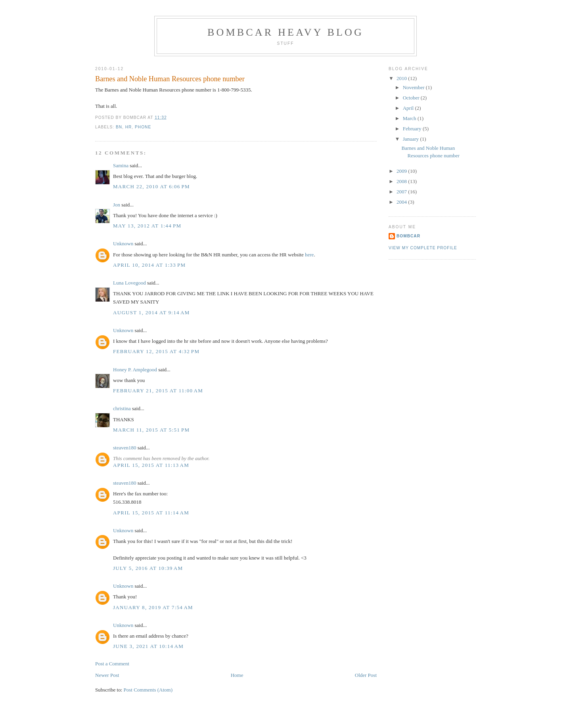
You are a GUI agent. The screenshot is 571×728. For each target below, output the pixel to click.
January (412, 139)
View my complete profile (423, 248)
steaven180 (125, 448)
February (413, 129)
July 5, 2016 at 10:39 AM (148, 568)
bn (119, 127)
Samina (121, 165)
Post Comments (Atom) (148, 690)
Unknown (123, 244)
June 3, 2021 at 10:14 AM (148, 646)
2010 (402, 78)
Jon (117, 205)
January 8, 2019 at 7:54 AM (153, 607)
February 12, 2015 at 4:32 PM (156, 351)
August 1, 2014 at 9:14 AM (151, 312)
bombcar (408, 236)
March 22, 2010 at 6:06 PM (151, 186)
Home (237, 675)
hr (129, 127)
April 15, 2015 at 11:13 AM (151, 465)
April (409, 108)
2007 (402, 192)
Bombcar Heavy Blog (285, 32)
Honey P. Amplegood (135, 370)
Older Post (366, 675)
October (412, 98)
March (410, 118)
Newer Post (107, 675)
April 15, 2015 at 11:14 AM (151, 513)
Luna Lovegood (129, 283)
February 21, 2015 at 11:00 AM (158, 391)
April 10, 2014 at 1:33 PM (149, 265)
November (414, 87)
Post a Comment (112, 664)
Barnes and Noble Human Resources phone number (170, 79)
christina (122, 408)
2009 (402, 171)
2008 (402, 181)
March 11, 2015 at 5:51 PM (151, 430)
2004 (402, 202)
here (309, 255)
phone (143, 127)
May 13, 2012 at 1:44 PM (147, 226)
